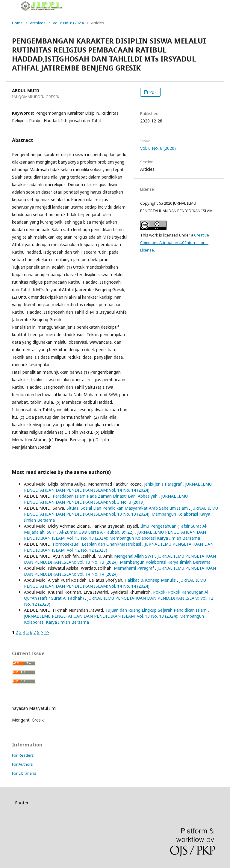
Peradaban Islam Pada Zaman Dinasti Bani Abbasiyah (106, 496)
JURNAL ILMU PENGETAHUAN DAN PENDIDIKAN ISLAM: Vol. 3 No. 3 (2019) (106, 499)
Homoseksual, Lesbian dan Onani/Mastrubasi (97, 544)
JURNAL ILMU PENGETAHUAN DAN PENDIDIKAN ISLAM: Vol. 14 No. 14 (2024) (118, 487)
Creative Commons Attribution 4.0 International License (175, 243)
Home (17, 23)
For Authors (22, 764)
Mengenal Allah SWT (135, 556)
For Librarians (24, 773)
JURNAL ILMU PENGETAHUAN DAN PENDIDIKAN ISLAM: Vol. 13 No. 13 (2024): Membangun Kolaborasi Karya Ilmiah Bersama (121, 514)
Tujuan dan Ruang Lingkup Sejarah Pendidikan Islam (157, 610)
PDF (152, 92)
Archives (38, 23)
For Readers (23, 755)
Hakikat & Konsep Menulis (151, 580)
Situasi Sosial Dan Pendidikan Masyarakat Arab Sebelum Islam (128, 508)
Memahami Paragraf (134, 568)
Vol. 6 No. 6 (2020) (68, 23)
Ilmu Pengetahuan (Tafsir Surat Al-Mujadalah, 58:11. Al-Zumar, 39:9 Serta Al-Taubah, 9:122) (116, 529)
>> (47, 632)
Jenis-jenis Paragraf (163, 484)
